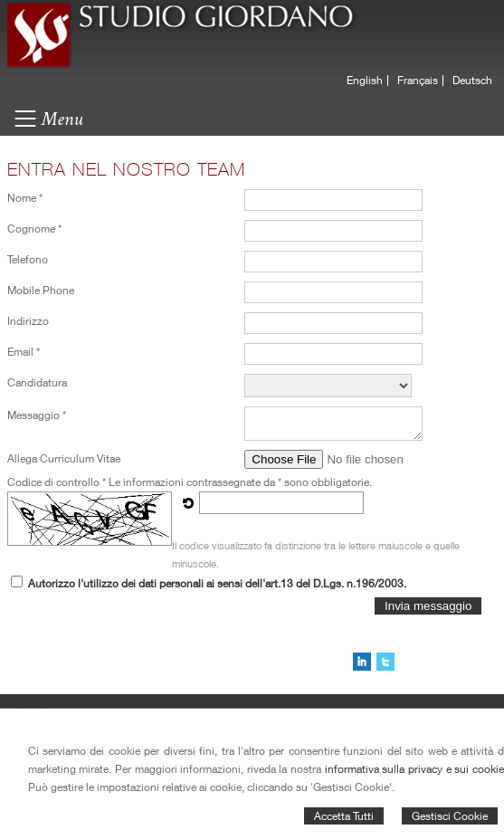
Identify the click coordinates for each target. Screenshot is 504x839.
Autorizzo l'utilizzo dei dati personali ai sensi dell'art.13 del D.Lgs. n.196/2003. (217, 583)
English (365, 81)
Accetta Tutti (344, 816)
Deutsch (472, 81)
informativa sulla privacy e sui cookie (414, 769)
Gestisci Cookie (450, 816)
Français (418, 81)
